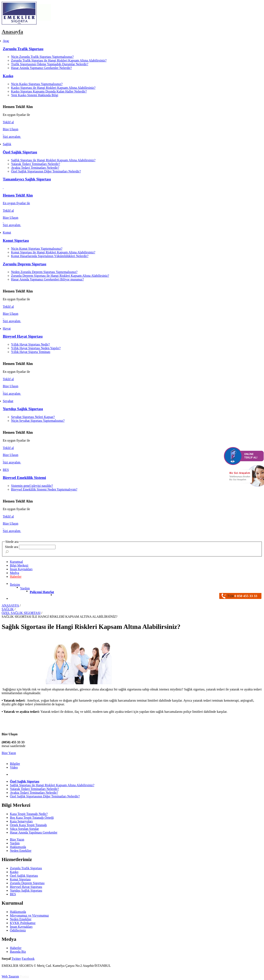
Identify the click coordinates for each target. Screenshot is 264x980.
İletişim (15, 585)
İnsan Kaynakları (21, 927)
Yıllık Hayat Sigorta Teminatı (31, 352)
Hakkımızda (18, 847)
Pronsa (24, 976)
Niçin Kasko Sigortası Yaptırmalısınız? (37, 84)
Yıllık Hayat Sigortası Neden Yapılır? (36, 348)
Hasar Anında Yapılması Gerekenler (34, 832)
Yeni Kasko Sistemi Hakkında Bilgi (35, 95)
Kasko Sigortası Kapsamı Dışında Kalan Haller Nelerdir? (49, 91)
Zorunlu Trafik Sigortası (23, 49)
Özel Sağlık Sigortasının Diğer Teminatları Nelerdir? (46, 171)
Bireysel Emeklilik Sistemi (25, 478)
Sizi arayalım (12, 137)
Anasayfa (12, 32)
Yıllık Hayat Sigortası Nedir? (31, 344)
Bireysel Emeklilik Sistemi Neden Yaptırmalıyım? (44, 489)
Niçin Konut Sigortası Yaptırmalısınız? (37, 249)
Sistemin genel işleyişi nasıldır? (32, 486)
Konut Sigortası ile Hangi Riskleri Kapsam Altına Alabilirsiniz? (53, 252)
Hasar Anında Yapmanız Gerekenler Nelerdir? (42, 68)
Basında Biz (18, 952)
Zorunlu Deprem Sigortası (25, 264)
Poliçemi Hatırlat (42, 592)
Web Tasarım (10, 976)
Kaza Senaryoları (21, 821)
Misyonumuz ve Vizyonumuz (29, 915)
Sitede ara (12, 547)
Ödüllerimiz (18, 930)
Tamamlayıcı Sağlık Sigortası (27, 179)
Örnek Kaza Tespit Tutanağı (28, 825)
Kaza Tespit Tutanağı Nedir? (29, 814)
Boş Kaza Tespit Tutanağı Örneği (32, 818)
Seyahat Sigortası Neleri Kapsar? (33, 417)
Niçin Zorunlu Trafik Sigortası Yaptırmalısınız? (42, 57)
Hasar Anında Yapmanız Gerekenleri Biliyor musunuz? (48, 279)
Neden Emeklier (21, 851)
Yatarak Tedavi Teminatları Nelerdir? (36, 164)
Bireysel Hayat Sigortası (23, 336)
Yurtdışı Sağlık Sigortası (23, 409)
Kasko (8, 76)
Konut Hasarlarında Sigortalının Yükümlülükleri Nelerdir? (50, 256)
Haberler (16, 577)
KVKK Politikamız (23, 923)
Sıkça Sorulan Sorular (24, 829)
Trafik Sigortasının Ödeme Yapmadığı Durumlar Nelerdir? (50, 64)
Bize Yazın (9, 753)
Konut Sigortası (16, 241)
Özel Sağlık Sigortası (20, 152)
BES (13, 894)
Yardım (25, 588)
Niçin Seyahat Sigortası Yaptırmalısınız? (38, 421)
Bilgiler (15, 764)
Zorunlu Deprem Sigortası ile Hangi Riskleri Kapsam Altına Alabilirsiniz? (60, 276)
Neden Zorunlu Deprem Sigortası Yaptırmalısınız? (44, 272)
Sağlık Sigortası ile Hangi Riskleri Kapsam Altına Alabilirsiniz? (53, 160)
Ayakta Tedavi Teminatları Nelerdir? (35, 168)
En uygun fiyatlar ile (16, 203)
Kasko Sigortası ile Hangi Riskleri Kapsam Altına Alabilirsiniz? (53, 88)
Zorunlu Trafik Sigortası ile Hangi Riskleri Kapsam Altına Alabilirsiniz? (59, 60)
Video (14, 767)
